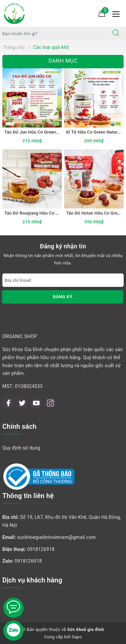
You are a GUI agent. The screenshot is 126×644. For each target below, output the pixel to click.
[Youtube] (36, 403)
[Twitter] (22, 403)
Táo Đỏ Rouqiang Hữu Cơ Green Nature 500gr (50, 213)
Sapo (77, 637)
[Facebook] (8, 403)
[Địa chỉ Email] (63, 280)
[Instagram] (50, 403)
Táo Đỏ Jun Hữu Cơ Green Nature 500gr (44, 132)
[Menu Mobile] (118, 13)
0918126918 (41, 549)
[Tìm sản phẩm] (53, 33)
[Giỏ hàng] (102, 13)
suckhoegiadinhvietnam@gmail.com (56, 537)
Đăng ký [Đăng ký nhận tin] (62, 297)
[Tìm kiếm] (116, 33)
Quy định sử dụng (21, 448)
